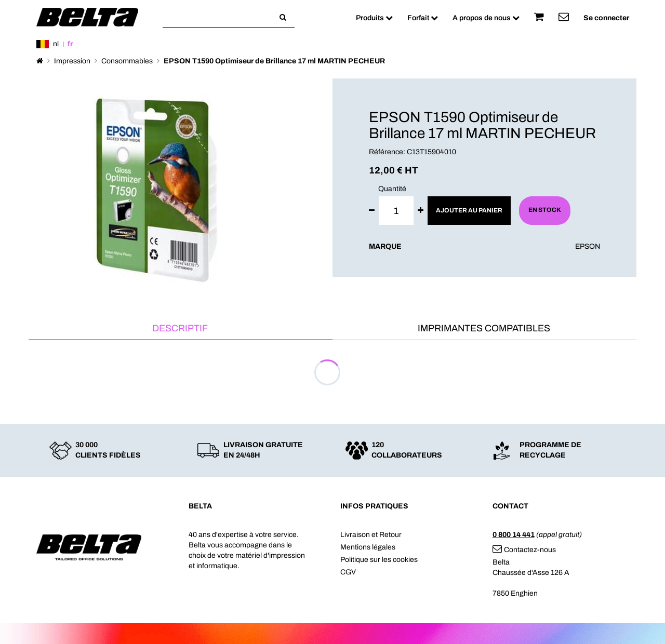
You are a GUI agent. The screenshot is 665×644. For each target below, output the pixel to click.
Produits (374, 18)
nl (56, 44)
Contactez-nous (524, 550)
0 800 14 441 (514, 535)
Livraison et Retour (371, 535)
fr (70, 44)
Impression (72, 61)
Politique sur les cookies (379, 560)
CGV (348, 572)
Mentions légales (368, 547)
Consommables (127, 61)
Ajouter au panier (469, 210)
